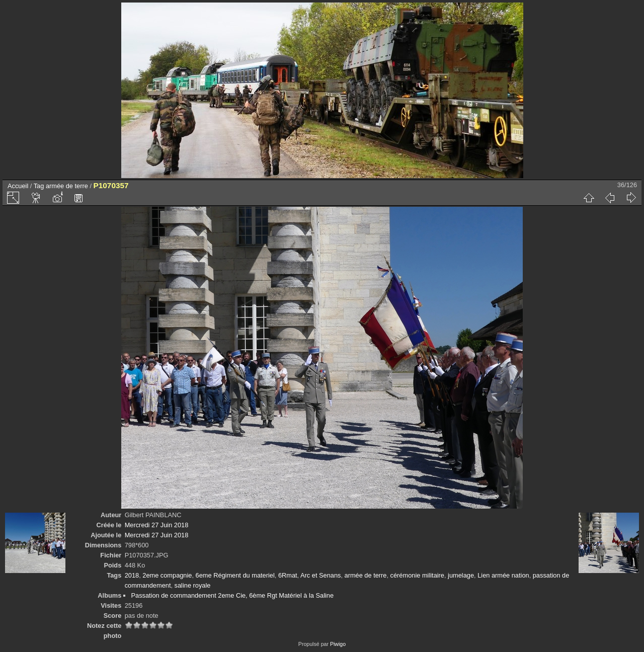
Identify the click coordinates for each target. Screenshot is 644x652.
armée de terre (67, 186)
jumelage (461, 575)
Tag (39, 186)
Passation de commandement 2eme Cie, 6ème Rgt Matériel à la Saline (232, 595)
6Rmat (288, 575)
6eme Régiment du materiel (235, 575)
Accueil (18, 186)
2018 (132, 575)
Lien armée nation (503, 575)
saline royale (193, 585)
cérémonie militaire (417, 575)
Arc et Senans (320, 575)
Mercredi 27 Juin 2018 (157, 525)
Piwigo (338, 644)
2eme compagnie (167, 575)
